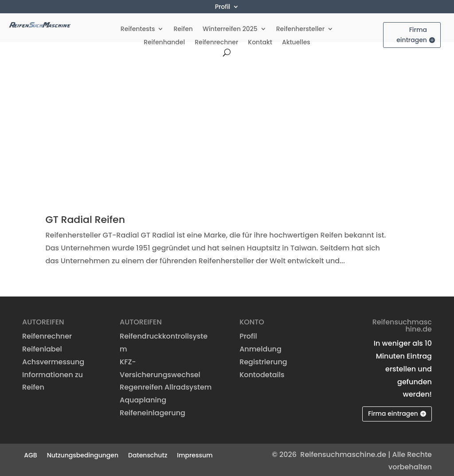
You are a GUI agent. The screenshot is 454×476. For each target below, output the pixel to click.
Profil (223, 7)
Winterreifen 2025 (230, 27)
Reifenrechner (216, 41)
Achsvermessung (53, 359)
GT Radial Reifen (85, 217)
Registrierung (263, 359)
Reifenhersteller (300, 27)
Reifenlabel (42, 347)
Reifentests (138, 27)
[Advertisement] (227, 121)
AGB (30, 452)
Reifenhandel (164, 41)
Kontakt (260, 41)
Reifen (183, 27)
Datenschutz (148, 452)
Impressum (195, 452)
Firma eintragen (412, 32)
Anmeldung (260, 347)
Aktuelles (296, 41)
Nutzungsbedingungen (83, 452)
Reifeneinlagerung (153, 411)
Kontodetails (262, 372)
